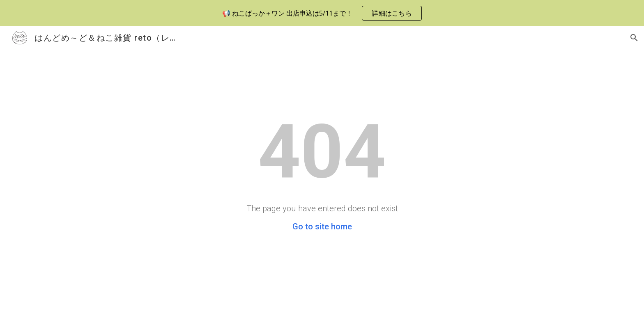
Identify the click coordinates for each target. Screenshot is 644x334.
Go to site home (322, 226)
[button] (634, 38)
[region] (322, 13)
